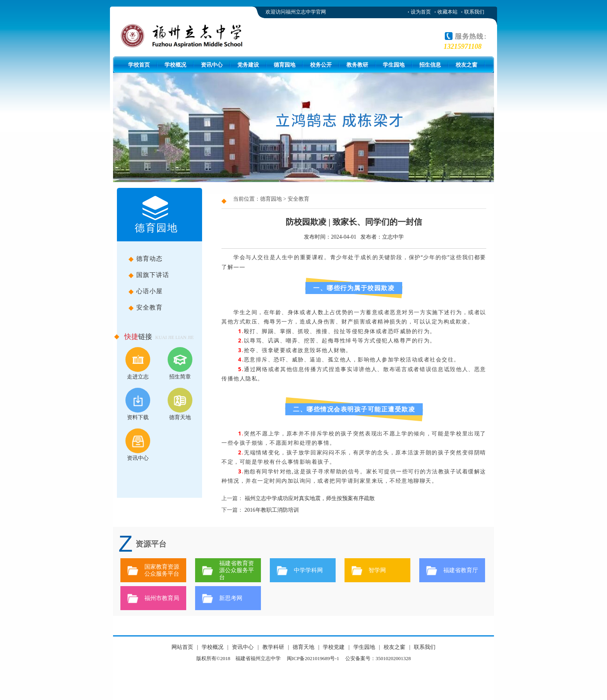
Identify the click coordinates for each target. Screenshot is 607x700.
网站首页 (182, 647)
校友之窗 (466, 65)
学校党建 (334, 647)
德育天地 (180, 404)
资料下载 (138, 404)
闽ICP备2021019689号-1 (313, 658)
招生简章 (180, 363)
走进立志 (138, 363)
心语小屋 (169, 293)
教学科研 (273, 647)
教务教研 (357, 65)
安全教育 (169, 309)
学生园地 (394, 65)
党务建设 (248, 65)
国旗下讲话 (169, 277)
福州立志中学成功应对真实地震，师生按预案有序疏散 (310, 498)
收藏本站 (448, 12)
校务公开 (321, 65)
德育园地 (285, 65)
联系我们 (474, 12)
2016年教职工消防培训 (272, 510)
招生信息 (430, 65)
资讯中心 (212, 65)
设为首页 (421, 12)
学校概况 (175, 65)
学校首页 (139, 65)
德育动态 (169, 260)
